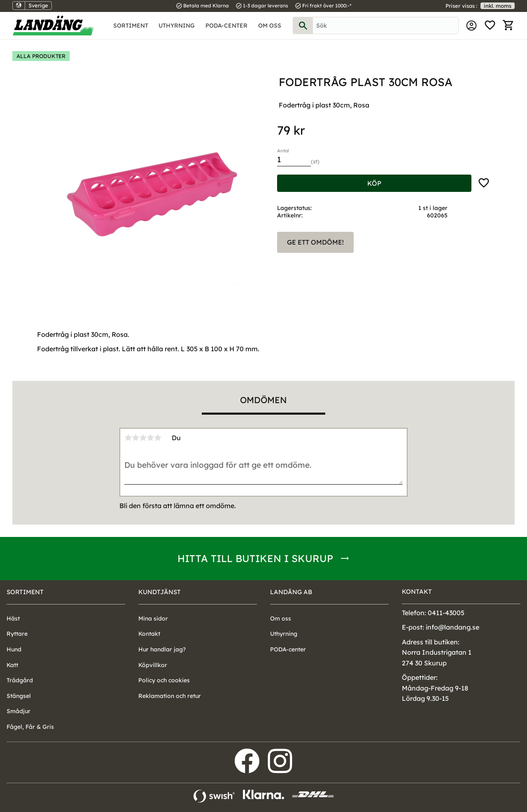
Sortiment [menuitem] (131, 26)
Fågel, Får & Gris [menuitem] (30, 727)
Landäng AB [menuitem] (291, 592)
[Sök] (303, 26)
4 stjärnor (150, 438)
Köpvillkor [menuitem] (153, 665)
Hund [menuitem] (14, 649)
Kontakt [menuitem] (149, 634)
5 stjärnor (158, 438)
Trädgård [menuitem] (20, 680)
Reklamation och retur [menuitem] (170, 696)
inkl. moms (498, 6)
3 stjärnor (143, 438)
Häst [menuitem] (13, 618)
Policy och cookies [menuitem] (164, 680)
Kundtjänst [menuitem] (160, 592)
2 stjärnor (135, 438)
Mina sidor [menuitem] (471, 26)
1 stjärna (128, 438)
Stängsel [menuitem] (19, 696)
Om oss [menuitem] (270, 26)
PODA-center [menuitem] (226, 26)
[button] (490, 26)
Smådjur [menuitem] (19, 711)
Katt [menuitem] (12, 665)
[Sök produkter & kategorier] (386, 26)
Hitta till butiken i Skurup (255, 558)
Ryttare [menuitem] (17, 634)
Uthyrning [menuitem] (177, 26)
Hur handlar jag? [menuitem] (162, 649)
